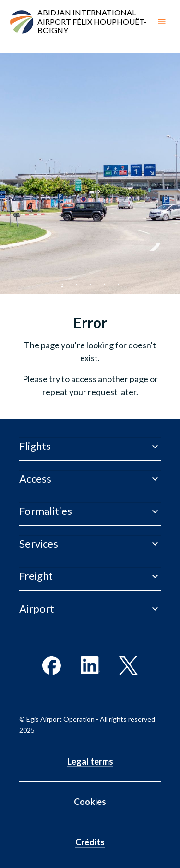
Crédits (90, 842)
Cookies (90, 802)
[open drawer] (162, 22)
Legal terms (90, 761)
